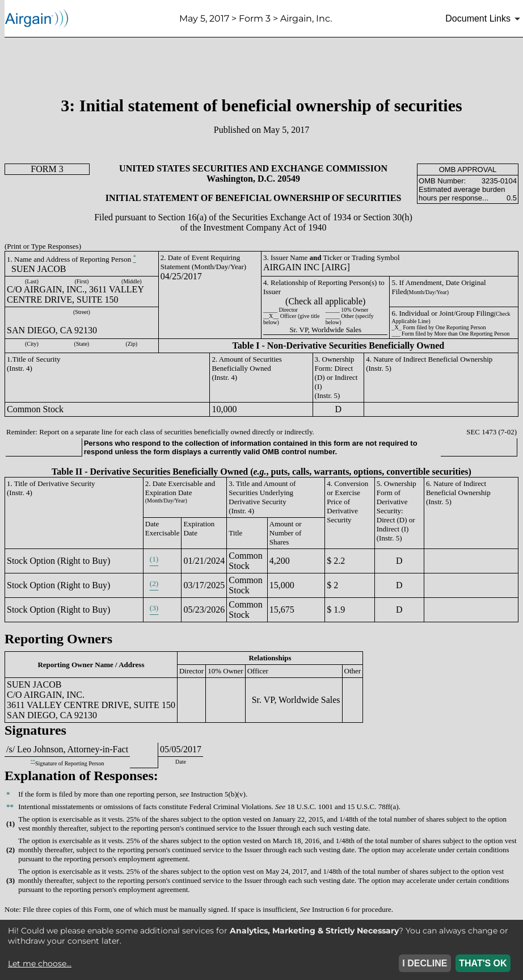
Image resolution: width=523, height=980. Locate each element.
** (33, 761)
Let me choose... (40, 964)
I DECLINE (425, 963)
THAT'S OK (483, 963)
